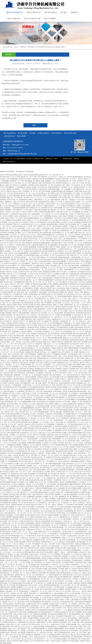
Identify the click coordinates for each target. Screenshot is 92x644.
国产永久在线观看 (56, 369)
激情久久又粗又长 (49, 340)
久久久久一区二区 (41, 338)
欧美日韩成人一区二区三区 (60, 546)
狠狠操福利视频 (84, 618)
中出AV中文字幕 (8, 542)
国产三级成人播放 (83, 358)
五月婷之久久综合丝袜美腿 (83, 480)
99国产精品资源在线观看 (56, 292)
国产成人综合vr (9, 282)
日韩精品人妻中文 (43, 377)
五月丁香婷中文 (74, 362)
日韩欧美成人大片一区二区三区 (29, 216)
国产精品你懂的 (25, 606)
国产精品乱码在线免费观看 (79, 228)
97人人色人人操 (83, 422)
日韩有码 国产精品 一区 (28, 397)
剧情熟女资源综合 (46, 305)
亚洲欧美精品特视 (64, 257)
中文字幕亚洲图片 (28, 288)
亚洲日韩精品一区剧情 (60, 391)
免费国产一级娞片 (59, 552)
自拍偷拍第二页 (7, 527)
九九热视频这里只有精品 (23, 187)
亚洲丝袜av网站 (45, 618)
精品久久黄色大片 (11, 284)
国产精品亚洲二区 (26, 414)
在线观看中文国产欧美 (36, 362)
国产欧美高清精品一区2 (14, 404)
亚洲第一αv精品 (64, 600)
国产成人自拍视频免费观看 (68, 482)
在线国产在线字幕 (57, 342)
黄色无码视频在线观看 (55, 338)
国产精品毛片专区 (45, 274)
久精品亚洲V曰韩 (37, 179)
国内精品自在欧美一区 (38, 457)
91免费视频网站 (13, 461)
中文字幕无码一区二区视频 (43, 583)
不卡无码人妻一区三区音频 (12, 317)
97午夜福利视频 (16, 385)
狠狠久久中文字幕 (56, 202)
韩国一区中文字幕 (62, 486)
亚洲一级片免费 (57, 385)
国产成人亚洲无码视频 (71, 259)
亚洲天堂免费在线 (21, 327)
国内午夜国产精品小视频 (69, 449)
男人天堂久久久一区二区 (36, 451)
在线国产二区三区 (57, 453)
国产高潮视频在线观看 (77, 445)
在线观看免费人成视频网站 (12, 375)
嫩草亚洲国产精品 (76, 233)
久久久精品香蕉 (51, 484)
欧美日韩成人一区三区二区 (71, 381)
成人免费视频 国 (48, 631)
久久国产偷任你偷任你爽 (23, 459)
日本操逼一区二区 (67, 187)
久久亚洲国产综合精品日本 (60, 274)
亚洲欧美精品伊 (50, 486)
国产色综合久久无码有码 (76, 397)
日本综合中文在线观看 (14, 453)
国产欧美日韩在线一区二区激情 (29, 589)
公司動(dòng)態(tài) (43, 133)
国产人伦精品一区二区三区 (80, 195)
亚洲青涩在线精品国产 (60, 622)
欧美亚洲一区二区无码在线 (75, 468)
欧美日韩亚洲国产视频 (9, 224)
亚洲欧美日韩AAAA (33, 633)
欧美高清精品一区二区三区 (61, 233)
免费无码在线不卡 (47, 542)
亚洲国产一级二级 (66, 247)
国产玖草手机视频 (44, 191)
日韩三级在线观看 (73, 266)
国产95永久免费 (20, 241)
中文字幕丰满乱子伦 (21, 451)
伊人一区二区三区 (12, 350)
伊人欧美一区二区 (28, 375)
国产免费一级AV (47, 620)
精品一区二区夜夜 (67, 350)
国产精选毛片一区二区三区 (51, 602)
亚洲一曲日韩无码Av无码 (18, 556)
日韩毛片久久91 (82, 181)
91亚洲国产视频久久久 (72, 589)
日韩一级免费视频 (46, 216)
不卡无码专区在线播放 (45, 430)
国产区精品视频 (14, 195)
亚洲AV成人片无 (85, 439)
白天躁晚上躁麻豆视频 (80, 410)
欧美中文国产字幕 (26, 476)
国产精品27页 (36, 455)
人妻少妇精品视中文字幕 (38, 600)
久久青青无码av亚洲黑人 (77, 558)
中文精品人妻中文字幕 (9, 420)
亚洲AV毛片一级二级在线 (44, 301)
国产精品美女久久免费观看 (18, 185)
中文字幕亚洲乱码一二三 (40, 575)
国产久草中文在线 (16, 344)
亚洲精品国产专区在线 (30, 249)
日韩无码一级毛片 (28, 311)
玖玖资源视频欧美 (81, 400)
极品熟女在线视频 (26, 195)
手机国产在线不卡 (55, 604)
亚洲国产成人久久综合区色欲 (56, 288)
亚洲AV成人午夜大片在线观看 (41, 263)
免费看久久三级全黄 (61, 389)
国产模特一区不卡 (21, 233)
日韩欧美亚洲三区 (9, 598)
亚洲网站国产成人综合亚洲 (27, 622)
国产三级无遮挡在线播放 (38, 470)
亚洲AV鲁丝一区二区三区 (10, 389)
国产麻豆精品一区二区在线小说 (71, 554)
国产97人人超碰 (82, 224)
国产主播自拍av (68, 453)
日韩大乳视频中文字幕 (53, 241)
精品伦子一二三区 (54, 206)
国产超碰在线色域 (62, 327)
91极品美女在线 (85, 620)
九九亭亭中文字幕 (45, 527)
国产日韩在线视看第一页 (59, 397)
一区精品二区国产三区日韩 (15, 480)
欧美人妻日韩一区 (84, 501)
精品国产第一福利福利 (51, 321)
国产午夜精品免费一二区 (36, 214)
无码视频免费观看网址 (28, 408)
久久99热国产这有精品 (7, 441)
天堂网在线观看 (5, 538)
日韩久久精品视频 (59, 488)
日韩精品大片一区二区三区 (39, 591)
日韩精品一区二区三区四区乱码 (22, 540)
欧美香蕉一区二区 (25, 455)
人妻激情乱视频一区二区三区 (80, 257)
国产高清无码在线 (33, 395)
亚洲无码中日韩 (35, 313)
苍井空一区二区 (53, 282)
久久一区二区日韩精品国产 (55, 420)
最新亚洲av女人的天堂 (53, 529)
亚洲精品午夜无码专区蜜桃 (67, 224)
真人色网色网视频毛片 (77, 367)
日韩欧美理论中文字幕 (15, 612)
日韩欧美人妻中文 (31, 610)
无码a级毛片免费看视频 (26, 307)
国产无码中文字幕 (36, 272)
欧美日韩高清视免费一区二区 (72, 540)
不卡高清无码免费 (33, 268)
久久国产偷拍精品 (58, 253)
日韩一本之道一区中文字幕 (72, 385)
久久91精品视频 (13, 637)
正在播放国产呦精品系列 (16, 358)
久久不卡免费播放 (71, 237)
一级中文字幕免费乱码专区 (62, 633)
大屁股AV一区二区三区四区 (50, 455)
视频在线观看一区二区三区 (76, 548)
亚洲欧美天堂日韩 (17, 474)
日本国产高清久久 (49, 379)
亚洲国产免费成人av (55, 404)
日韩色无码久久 (46, 385)
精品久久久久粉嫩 (77, 457)
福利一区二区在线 (51, 231)
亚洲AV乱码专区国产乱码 (47, 183)
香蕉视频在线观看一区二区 (21, 517)
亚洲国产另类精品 (56, 466)
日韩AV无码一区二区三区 (59, 618)
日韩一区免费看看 (30, 292)
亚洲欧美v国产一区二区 (37, 509)
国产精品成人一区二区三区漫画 (53, 416)
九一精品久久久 (62, 177)
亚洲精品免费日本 (43, 358)
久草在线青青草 (84, 631)
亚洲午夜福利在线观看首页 (46, 235)
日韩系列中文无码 (24, 272)
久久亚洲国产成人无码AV (45, 587)
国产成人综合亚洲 (69, 208)
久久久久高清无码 (59, 542)
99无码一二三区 (72, 373)
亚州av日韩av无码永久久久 (43, 519)
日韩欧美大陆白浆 (54, 577)
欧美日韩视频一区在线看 (56, 569)
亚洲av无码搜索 (39, 486)
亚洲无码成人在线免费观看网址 (51, 538)
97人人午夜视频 (13, 286)
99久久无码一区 (86, 338)
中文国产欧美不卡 (32, 278)
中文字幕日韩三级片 (60, 336)
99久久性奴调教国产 (24, 263)
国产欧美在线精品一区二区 (14, 247)
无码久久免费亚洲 (32, 573)
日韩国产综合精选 (51, 387)
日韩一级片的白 (16, 342)
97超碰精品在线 (25, 231)
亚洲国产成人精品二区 (21, 478)
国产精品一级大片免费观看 (43, 303)
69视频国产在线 (56, 352)
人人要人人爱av (67, 298)
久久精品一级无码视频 (21, 554)
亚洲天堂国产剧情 (81, 562)
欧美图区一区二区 (11, 251)
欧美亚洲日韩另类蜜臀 (70, 329)
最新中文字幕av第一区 (9, 569)
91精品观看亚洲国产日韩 (39, 245)
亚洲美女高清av (42, 577)
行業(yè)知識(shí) (13, 19)
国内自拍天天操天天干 (34, 556)
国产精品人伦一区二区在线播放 (67, 268)
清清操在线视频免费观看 (33, 558)
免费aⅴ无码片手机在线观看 (44, 552)
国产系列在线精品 (37, 350)
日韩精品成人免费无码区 (69, 418)
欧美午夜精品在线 (40, 532)
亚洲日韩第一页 (34, 593)
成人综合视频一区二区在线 (61, 303)
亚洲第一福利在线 (40, 288)
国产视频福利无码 (66, 577)
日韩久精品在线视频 (27, 303)
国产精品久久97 (31, 391)
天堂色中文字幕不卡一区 (20, 321)
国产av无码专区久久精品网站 (41, 596)
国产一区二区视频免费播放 (23, 402)
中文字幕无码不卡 (80, 214)
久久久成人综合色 (14, 222)
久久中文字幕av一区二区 (47, 422)
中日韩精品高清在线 (28, 338)
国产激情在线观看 (20, 290)
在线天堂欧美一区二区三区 (36, 367)
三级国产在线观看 (26, 266)
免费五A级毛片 (30, 488)
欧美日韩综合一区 (35, 239)
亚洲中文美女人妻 (51, 367)
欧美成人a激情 (16, 348)
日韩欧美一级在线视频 (82, 235)
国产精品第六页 (14, 369)
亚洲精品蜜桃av (77, 507)
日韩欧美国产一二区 (77, 565)
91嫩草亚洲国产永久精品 (44, 622)
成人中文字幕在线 (79, 503)
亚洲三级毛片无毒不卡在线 (78, 626)
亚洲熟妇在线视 (57, 329)
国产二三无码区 (58, 270)
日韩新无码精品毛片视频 (59, 433)
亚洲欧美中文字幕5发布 (51, 476)
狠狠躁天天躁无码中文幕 (76, 610)
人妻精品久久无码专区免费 (61, 301)
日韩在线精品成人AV (19, 439)
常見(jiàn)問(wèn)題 (32, 19)
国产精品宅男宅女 (6, 532)
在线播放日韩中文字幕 (42, 369)
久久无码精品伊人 (42, 503)
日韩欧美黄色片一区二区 (41, 200)
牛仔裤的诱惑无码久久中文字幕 (66, 181)
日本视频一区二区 (48, 497)
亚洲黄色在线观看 (17, 505)
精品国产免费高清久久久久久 (66, 567)
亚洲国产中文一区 (22, 620)
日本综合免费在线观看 (69, 404)
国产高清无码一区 (65, 220)
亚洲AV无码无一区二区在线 (14, 218)
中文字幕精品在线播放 (59, 639)
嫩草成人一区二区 (32, 280)
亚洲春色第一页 (14, 181)
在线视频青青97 (27, 490)
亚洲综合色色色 (56, 641)
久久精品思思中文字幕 (60, 430)
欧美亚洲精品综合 (8, 406)
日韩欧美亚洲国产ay (54, 187)
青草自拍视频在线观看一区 (32, 218)
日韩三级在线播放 (36, 410)
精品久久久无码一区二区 (56, 591)
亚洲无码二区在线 (82, 231)
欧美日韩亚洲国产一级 (11, 307)
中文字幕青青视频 (41, 474)
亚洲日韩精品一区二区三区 (38, 534)
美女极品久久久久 (36, 340)
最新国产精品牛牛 (72, 414)
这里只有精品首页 (20, 373)
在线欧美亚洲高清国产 (62, 445)
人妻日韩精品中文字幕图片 (79, 600)
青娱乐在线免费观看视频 (27, 389)
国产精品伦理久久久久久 (8, 177)
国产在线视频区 (33, 422)
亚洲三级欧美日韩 (36, 251)
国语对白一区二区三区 (12, 346)
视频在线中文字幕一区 (36, 321)
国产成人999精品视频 (62, 340)
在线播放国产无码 (62, 362)
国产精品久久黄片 (26, 494)
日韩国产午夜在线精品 (33, 542)
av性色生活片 (80, 346)
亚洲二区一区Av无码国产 (69, 604)
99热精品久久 (12, 509)
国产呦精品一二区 (18, 189)
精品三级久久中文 (50, 441)
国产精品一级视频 (74, 620)
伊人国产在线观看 (69, 447)
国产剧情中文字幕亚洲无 (25, 486)
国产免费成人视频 (38, 181)
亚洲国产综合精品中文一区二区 (29, 276)
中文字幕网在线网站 (68, 562)
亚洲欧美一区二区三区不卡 (15, 377)
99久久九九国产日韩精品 (48, 276)
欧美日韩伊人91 (83, 278)
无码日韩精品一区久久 (26, 637)
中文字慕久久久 (7, 270)
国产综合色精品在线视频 (8, 596)
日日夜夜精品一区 (61, 424)
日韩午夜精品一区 (46, 255)
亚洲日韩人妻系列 (26, 332)
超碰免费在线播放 (52, 224)
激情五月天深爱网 (58, 589)
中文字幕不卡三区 (60, 218)
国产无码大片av (79, 511)
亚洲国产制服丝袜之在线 (49, 356)
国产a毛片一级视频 (23, 284)
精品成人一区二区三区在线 (36, 296)
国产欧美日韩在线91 (77, 319)
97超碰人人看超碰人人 (11, 276)
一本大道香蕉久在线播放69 (41, 332)
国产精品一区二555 (19, 573)
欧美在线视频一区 (11, 507)
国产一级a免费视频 (50, 371)
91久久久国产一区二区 (14, 334)
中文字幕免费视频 (66, 332)
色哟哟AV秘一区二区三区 (23, 575)
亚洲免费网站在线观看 (77, 461)
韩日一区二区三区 (8, 228)
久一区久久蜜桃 (85, 426)
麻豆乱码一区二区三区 (38, 418)
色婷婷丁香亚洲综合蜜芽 (13, 430)
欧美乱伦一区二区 (25, 193)
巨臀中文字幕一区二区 (53, 418)
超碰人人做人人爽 (23, 509)
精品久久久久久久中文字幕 (72, 338)
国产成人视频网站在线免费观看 (57, 284)
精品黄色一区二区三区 (13, 365)
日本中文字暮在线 (50, 513)
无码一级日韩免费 (80, 453)
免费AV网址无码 (34, 259)
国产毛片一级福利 (10, 593)
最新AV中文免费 (58, 443)
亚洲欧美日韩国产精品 (26, 521)
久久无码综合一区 (83, 482)
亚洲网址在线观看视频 (59, 596)
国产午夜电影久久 (6, 294)
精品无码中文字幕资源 (61, 360)
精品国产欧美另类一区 (79, 317)
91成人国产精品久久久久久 (66, 346)
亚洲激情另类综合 (86, 437)
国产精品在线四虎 (46, 259)
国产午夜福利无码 (54, 474)
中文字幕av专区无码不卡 (17, 280)
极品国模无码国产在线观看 (65, 451)
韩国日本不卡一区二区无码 (79, 255)
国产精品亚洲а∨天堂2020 (78, 476)
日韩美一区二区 (57, 311)
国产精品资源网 (19, 336)
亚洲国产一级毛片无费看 (28, 581)
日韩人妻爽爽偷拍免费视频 (47, 249)
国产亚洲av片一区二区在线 (72, 509)
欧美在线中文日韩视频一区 (51, 449)
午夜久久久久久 (86, 593)
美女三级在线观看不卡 (44, 565)
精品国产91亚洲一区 (12, 301)
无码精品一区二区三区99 (12, 261)
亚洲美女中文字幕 (53, 571)
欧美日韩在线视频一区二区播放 (70, 193)
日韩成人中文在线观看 (63, 560)
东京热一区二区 (79, 350)
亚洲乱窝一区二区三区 (20, 571)
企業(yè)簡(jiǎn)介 (34, 12)
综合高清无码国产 (20, 325)
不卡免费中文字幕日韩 (81, 538)
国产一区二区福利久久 (9, 511)
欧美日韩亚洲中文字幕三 (42, 641)
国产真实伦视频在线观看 (64, 410)
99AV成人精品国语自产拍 (10, 206)
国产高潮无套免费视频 (20, 270)
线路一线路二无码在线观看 (14, 447)
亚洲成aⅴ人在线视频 (69, 369)
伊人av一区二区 (57, 519)
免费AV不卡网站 (55, 247)
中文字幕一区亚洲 (55, 544)
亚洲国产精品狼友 (33, 618)
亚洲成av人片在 (28, 641)
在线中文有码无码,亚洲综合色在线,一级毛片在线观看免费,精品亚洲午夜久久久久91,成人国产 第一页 (32, 175)
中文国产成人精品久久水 (48, 567)
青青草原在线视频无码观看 (44, 488)
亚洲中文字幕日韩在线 (53, 562)
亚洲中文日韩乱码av (72, 288)
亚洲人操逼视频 (5, 208)
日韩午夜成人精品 (19, 604)
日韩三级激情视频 (12, 179)
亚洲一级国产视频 (74, 389)
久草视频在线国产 (77, 560)
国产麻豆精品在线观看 (12, 414)
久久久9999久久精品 (59, 468)
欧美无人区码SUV (75, 261)
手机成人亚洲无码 (64, 461)
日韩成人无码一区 (11, 624)
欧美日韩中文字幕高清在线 (30, 468)
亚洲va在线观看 (70, 628)
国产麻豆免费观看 (76, 525)
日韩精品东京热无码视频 (13, 220)
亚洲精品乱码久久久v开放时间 (69, 517)
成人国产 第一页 (80, 406)
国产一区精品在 (50, 560)
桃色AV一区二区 (68, 538)
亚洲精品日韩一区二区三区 (65, 472)
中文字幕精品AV (74, 393)
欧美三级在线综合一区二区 (71, 464)
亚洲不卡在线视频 (29, 474)
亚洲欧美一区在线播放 (20, 527)
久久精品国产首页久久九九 (73, 587)
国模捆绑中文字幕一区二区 (42, 540)
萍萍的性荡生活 (19, 610)
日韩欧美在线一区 (52, 400)
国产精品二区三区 (38, 346)
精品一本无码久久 (74, 579)
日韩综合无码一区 (51, 346)
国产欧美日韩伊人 (24, 600)
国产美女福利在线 (54, 334)
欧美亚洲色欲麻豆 (29, 437)
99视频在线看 (68, 342)
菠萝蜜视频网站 (76, 550)
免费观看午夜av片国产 (44, 354)
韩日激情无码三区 (47, 208)
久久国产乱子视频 (51, 309)
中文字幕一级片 (31, 226)
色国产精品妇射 (27, 243)
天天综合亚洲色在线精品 (75, 424)
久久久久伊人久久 (6, 204)
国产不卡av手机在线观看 (72, 593)
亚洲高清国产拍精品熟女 (67, 470)
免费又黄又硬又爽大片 (75, 379)
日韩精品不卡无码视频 (9, 298)
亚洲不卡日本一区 (12, 200)
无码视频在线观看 (63, 484)
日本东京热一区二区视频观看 (45, 424)
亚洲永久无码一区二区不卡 (18, 472)
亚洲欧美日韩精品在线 (38, 400)
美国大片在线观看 (38, 441)
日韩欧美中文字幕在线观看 (70, 641)
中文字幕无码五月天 (19, 315)
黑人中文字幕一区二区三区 (20, 534)
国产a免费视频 (10, 459)
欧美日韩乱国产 (28, 583)
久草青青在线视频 (57, 263)
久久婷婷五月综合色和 (57, 358)
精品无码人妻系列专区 (62, 228)
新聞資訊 (74, 12)
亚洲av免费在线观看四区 (72, 348)
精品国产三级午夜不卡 (57, 402)
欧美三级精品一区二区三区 (50, 525)
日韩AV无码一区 (39, 461)
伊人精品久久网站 (54, 492)
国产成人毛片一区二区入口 (78, 371)
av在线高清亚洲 (22, 309)
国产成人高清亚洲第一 (81, 408)
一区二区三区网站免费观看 (17, 466)
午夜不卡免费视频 (26, 181)
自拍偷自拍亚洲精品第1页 (47, 212)
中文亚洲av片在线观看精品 (26, 523)
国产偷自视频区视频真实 (75, 177)
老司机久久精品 (65, 476)
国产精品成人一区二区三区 (52, 350)
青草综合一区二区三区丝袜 (61, 565)
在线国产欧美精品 (53, 600)
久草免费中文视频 (33, 185)
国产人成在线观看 (33, 290)
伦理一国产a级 (62, 266)
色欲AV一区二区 (53, 517)
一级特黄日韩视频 (72, 552)
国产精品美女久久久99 (12, 581)
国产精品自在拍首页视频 (38, 284)
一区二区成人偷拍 (70, 420)
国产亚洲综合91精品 (78, 197)
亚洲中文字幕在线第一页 (63, 179)
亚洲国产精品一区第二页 (43, 307)
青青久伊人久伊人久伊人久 (23, 626)
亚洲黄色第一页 (64, 525)
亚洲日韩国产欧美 (15, 468)
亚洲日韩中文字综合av (44, 319)
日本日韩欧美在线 (67, 241)
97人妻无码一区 (14, 235)
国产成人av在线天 (15, 393)
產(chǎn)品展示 (51, 12)
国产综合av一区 (45, 352)
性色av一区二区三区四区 (79, 633)
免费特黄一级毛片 (6, 641)
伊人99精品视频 (20, 228)
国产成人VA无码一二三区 (23, 441)
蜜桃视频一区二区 (40, 635)
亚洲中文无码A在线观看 (53, 494)
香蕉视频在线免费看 (49, 272)
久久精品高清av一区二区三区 (31, 385)
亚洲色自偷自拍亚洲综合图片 (78, 391)
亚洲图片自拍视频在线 (68, 206)
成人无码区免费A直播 (56, 377)
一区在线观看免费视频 (18, 208)
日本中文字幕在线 (12, 193)
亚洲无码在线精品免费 (80, 334)
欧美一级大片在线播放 (22, 546)
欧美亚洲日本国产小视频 (73, 253)
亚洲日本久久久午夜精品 (17, 381)
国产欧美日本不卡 (63, 478)
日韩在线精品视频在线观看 (39, 492)
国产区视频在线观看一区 (76, 430)
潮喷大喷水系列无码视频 (8, 340)
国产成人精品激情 (56, 412)
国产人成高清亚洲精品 (46, 278)
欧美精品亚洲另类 (72, 218)
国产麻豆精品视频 (19, 542)
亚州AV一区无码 (60, 536)
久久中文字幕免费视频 (50, 197)
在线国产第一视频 (41, 344)
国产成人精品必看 (73, 344)
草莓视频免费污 (53, 245)
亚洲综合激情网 (54, 575)
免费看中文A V (22, 416)
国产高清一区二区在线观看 (14, 255)
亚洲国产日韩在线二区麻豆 (11, 383)
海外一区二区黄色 (23, 251)
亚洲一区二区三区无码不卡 (44, 336)
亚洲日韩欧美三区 (22, 177)
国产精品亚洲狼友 (34, 270)
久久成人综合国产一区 (51, 204)
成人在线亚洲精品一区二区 (66, 231)
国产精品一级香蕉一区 (72, 402)
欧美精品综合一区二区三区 (29, 433)
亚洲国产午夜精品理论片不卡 (45, 523)
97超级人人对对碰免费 (83, 206)
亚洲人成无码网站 (52, 470)
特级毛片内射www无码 (14, 191)
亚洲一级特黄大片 (38, 494)
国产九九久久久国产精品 (13, 288)
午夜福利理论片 (72, 422)
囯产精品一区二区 (21, 183)
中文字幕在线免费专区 (37, 560)
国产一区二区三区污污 (12, 408)
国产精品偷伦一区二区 (16, 503)
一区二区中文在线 (70, 527)
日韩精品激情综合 (51, 626)
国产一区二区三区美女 (54, 408)
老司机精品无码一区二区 (75, 596)
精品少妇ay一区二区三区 (34, 197)
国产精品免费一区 (83, 542)
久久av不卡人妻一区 (30, 587)
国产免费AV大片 (65, 515)
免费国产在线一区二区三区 (38, 482)
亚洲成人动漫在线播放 (47, 548)
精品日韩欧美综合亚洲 (78, 459)
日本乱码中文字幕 (11, 560)
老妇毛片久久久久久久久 (28, 235)
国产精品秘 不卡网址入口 (28, 222)
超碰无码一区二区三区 (49, 177)
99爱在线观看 (58, 208)
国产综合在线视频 (20, 387)
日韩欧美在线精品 (83, 571)
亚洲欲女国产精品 (59, 278)
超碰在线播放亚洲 (65, 383)
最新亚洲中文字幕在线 (43, 397)
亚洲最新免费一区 (49, 426)
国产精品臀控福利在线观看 (46, 610)
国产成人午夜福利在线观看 (50, 515)
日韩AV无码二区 (38, 513)
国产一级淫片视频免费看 (51, 606)
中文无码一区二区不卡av (38, 420)
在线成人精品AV (34, 554)
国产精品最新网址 (64, 637)
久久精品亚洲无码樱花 (9, 416)
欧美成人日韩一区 (18, 532)
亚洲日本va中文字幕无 (45, 325)
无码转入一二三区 (61, 610)
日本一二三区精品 (78, 616)
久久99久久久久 (75, 286)
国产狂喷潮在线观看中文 (39, 628)
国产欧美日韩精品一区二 (43, 428)
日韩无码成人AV (86, 307)
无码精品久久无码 (48, 445)
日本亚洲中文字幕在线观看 (75, 505)
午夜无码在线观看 (30, 377)
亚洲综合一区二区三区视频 (28, 323)
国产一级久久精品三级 (22, 410)
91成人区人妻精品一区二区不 (22, 544)
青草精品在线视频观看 (83, 208)
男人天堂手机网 (38, 476)
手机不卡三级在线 (58, 237)
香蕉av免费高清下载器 (63, 290)
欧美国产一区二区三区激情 (42, 447)
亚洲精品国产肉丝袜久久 (30, 453)
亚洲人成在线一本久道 (36, 585)
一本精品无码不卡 (55, 624)
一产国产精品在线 (43, 466)
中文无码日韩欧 (25, 457)
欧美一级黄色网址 (14, 332)
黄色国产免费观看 (17, 587)
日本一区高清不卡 (32, 315)
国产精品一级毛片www (72, 591)
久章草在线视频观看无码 (47, 290)
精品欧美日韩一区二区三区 (61, 319)
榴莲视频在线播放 (38, 371)
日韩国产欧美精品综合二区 (21, 418)
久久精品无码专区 (72, 536)
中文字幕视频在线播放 (15, 583)
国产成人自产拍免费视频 (67, 400)
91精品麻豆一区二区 (12, 591)
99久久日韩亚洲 (19, 449)
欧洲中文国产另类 (32, 202)
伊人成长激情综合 (45, 348)
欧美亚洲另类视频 (30, 189)
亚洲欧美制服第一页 (38, 231)
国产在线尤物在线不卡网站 (18, 618)
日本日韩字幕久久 (48, 598)
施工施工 (64, 12)
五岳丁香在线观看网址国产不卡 (60, 459)
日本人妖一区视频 (35, 620)
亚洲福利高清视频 (57, 191)
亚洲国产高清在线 (62, 579)
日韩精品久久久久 (63, 251)
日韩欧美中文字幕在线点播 (20, 362)
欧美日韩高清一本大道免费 (64, 581)
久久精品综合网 (42, 189)
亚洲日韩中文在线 (62, 212)
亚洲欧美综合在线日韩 (65, 309)
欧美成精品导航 (73, 284)
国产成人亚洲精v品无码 (60, 583)
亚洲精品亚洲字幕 (33, 327)
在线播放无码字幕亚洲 (32, 352)
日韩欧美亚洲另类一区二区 (46, 581)
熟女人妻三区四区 (22, 239)
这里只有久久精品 (67, 635)
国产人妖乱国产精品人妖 (60, 428)
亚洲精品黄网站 (71, 542)
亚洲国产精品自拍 (57, 348)
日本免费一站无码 (50, 472)
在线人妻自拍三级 (11, 400)
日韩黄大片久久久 (55, 298)
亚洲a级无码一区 (40, 562)
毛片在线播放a (57, 226)
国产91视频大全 (9, 608)
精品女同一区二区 (11, 329)
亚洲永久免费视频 (77, 383)
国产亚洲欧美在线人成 (46, 294)
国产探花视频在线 (23, 560)
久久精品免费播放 (58, 593)
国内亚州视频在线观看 (65, 296)
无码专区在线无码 (79, 187)
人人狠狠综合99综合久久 (64, 249)
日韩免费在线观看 (18, 379)
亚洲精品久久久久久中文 (27, 301)
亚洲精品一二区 (50, 181)
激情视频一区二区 (83, 237)
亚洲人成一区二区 (44, 433)
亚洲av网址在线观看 (40, 210)
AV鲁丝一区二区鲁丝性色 (81, 309)
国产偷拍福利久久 (57, 521)
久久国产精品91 (28, 210)
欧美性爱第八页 (64, 282)
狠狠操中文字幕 (30, 424)
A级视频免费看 (85, 266)
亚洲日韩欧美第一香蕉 (57, 200)
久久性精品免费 (72, 354)
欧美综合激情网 (53, 195)
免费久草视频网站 (6, 210)
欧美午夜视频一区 (15, 311)
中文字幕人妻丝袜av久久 (22, 492)
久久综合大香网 (9, 290)
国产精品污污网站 (61, 548)
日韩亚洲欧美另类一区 (41, 298)
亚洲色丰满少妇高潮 (23, 598)
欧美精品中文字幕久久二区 (37, 571)
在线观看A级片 (42, 334)
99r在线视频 (4, 503)
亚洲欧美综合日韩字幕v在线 (34, 480)
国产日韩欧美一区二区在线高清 (12, 437)
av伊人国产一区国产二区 (12, 397)
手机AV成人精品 (15, 237)
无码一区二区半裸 (9, 422)
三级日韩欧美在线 (8, 387)
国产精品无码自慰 (22, 422)
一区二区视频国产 (66, 189)
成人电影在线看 (31, 577)
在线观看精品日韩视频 (14, 445)
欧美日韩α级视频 (66, 507)
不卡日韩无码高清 (30, 536)
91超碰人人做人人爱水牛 (13, 212)
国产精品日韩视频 (61, 426)
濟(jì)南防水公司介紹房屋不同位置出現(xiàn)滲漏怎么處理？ (47, 47)
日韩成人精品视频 (38, 626)
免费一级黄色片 (85, 292)
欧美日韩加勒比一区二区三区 (43, 237)
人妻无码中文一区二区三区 (62, 317)
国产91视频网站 (77, 612)
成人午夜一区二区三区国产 (12, 639)
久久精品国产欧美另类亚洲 (18, 214)
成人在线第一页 (86, 212)
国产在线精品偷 (82, 585)
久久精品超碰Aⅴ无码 (47, 228)
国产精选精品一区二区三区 (57, 210)
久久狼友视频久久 (53, 534)
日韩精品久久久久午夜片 (19, 395)
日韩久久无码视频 (46, 395)
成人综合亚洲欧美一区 (12, 266)
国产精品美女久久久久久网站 (49, 220)
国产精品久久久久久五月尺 (43, 311)
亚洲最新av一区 (27, 445)
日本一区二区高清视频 (9, 486)
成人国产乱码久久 (28, 639)
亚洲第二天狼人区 (69, 311)
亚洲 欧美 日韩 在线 (46, 633)
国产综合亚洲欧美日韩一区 (33, 379)
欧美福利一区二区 (47, 313)
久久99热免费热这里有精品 (36, 387)
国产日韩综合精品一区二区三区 (38, 624)
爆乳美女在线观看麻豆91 (60, 261)
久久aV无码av (55, 332)
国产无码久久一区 (51, 296)
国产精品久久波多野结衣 (54, 550)
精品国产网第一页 (16, 519)
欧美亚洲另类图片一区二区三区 (81, 290)
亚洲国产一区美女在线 (33, 381)
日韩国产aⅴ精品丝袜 (82, 447)
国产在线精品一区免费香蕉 (52, 480)
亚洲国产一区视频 (68, 226)
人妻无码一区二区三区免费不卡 (35, 484)
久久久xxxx (6, 344)
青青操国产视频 (7, 614)
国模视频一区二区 (31, 406)
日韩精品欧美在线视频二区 (62, 556)
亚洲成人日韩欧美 (47, 558)
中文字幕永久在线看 (29, 342)
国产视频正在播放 (15, 501)
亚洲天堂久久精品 (84, 604)
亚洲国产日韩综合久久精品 (9, 272)
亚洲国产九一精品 (17, 249)
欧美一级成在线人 (21, 268)
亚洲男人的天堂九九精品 (32, 356)
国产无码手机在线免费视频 (74, 280)
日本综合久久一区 (18, 558)
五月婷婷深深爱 (33, 527)
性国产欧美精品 (26, 365)
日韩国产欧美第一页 (24, 569)
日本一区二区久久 (78, 332)
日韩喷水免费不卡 (79, 241)
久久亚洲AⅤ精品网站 (18, 484)
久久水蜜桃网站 (20, 391)
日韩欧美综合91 (51, 478)
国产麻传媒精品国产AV (46, 612)
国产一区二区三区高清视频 (15, 352)
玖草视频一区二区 (54, 507)
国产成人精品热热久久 (26, 461)
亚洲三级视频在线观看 (30, 612)
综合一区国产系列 (65, 195)
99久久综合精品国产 (61, 393)
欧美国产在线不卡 (11, 470)
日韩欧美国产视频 (81, 470)
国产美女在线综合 (27, 237)
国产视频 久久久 (47, 253)
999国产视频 (78, 191)
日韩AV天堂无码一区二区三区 (73, 243)
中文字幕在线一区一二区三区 (64, 235)
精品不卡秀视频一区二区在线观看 (74, 216)
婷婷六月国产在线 (30, 358)
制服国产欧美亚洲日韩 (53, 457)
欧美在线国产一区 (36, 606)
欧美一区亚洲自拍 (38, 414)
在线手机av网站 (30, 336)
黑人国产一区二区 (85, 536)
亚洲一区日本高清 (19, 202)
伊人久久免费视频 (74, 212)
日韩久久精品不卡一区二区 (30, 220)
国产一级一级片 (37, 365)
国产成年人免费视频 (24, 400)
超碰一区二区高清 (71, 569)
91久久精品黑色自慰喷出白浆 (51, 501)
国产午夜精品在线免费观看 (38, 614)
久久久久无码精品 (74, 387)
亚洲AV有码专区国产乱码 (40, 402)
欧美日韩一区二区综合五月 (78, 276)
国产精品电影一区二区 (66, 245)
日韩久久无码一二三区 (78, 303)
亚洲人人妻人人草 (59, 239)
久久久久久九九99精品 (9, 443)
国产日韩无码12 (13, 521)
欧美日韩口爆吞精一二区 (43, 329)
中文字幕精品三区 (51, 461)
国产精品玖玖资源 (34, 305)
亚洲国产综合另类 (25, 179)
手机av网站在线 (17, 210)
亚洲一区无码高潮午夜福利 (43, 261)
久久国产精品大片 (78, 315)
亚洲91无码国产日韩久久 (21, 614)
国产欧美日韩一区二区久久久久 (43, 360)
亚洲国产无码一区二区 (44, 226)
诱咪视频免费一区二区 (59, 439)
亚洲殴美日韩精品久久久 (63, 183)
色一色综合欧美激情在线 (17, 226)
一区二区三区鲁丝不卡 (79, 321)
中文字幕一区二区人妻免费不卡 (51, 381)
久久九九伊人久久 (63, 276)
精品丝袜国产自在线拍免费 (62, 325)
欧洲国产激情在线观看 (11, 589)
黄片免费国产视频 (79, 365)
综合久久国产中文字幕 (81, 472)
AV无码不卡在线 (33, 274)
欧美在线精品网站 (86, 393)
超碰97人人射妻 (58, 305)
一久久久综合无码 (17, 552)
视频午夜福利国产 (75, 484)
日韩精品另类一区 (70, 358)
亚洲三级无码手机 (33, 233)
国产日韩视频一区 (36, 598)
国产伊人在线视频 (43, 604)
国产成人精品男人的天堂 (33, 515)
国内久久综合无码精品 (7, 241)
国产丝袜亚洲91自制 (66, 575)
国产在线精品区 (68, 191)
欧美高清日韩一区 (73, 439)
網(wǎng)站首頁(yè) (15, 12)
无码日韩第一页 (74, 437)
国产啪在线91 (4, 214)
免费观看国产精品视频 (34, 497)
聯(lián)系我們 (50, 19)
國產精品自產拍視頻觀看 (30, 317)
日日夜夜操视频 (81, 416)
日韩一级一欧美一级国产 (39, 383)
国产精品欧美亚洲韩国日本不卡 (58, 614)
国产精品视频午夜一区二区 (78, 251)
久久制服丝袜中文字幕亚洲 (76, 272)
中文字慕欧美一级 (20, 197)
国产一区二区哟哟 (26, 346)
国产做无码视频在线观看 (74, 488)
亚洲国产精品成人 (85, 641)
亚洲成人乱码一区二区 (9, 523)
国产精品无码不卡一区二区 (43, 639)
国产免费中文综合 (53, 193)
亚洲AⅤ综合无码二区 (41, 637)
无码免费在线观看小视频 (27, 206)
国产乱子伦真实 (62, 272)
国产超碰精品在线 (14, 476)
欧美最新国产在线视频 (41, 375)
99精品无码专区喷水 (68, 544)
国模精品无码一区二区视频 (17, 631)
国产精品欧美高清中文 (67, 602)
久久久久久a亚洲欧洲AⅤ (39, 193)
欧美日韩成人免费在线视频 (82, 523)
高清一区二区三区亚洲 (59, 395)
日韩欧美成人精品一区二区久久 (73, 412)
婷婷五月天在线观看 (39, 435)
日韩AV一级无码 (77, 179)
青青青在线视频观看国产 (46, 280)
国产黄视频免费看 (77, 637)
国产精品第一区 (80, 628)
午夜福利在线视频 (66, 334)
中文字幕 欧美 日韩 (84, 239)
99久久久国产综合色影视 (81, 575)
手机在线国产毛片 (16, 360)
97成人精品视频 (14, 231)
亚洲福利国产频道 (43, 247)
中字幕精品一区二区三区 (30, 191)
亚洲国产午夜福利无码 (77, 478)
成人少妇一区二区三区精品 (20, 525)
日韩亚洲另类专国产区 (73, 375)
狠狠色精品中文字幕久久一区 (35, 529)
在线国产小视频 (19, 319)
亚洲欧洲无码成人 (72, 239)
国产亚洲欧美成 (19, 292)
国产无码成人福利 (84, 639)
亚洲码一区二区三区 (27, 261)
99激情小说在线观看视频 (63, 315)
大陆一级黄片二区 (67, 185)
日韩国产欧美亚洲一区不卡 (78, 546)
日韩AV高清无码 (57, 608)
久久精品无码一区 (6, 428)
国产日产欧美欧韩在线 (35, 416)
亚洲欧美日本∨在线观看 (11, 457)
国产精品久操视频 (80, 635)
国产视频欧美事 (25, 383)
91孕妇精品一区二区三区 (20, 204)
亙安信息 (76, 159)
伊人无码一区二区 (41, 282)
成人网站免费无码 (28, 519)
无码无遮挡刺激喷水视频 (31, 255)
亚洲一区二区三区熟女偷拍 (20, 567)
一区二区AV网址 (63, 367)
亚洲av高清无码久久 (49, 410)
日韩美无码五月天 (23, 470)
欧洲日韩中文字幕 (33, 548)
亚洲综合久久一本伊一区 (71, 521)
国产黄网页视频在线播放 (54, 464)
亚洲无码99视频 (8, 604)
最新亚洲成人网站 (30, 319)
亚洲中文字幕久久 (61, 379)
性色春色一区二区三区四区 (83, 185)
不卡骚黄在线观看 (78, 534)
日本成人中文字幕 (77, 556)
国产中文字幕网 (32, 325)
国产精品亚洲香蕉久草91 (77, 614)
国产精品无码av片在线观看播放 (63, 511)
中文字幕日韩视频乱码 (55, 323)
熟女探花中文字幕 (23, 602)
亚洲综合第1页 (60, 280)
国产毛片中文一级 (72, 278)
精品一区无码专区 (14, 354)
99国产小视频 (7, 579)
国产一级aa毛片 (19, 424)
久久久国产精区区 (20, 608)
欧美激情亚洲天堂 (66, 534)
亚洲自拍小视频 (12, 305)
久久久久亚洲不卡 (9, 245)
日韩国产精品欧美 (29, 428)
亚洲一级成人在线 (49, 616)
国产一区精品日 (70, 200)
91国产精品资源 (33, 183)
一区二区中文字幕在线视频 (36, 257)
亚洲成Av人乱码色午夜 (39, 187)
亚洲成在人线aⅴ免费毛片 (48, 327)
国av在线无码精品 (54, 222)
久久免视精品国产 (48, 218)
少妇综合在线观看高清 (19, 579)
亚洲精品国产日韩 (82, 527)
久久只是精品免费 (33, 608)
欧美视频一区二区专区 (20, 367)
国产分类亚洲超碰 (23, 420)
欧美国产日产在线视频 (62, 598)
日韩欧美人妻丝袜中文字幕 (63, 612)
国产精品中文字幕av (50, 490)
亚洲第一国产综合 (74, 307)
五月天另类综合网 (51, 257)
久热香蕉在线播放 (53, 482)
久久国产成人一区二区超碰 (78, 490)
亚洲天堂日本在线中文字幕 (46, 536)
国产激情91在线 (53, 383)
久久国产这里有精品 (23, 340)
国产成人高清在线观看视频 (36, 309)
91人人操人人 (29, 532)
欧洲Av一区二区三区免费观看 (57, 344)
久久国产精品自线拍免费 (69, 494)
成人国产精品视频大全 (14, 338)
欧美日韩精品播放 (54, 189)
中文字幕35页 (11, 565)
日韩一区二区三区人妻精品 (78, 598)
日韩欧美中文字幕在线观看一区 (55, 414)
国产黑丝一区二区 (38, 499)
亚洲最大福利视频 (6, 313)
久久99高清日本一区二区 (24, 435)
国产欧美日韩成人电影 (75, 356)
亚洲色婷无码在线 (12, 323)
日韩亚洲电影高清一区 (46, 317)
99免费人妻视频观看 (30, 247)
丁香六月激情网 (79, 451)
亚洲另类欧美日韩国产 (40, 195)
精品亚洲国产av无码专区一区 (80, 325)
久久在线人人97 (76, 573)
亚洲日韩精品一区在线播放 (35, 373)
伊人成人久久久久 (57, 447)
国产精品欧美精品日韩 (79, 220)
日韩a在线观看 (58, 313)
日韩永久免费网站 (50, 499)
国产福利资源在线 (46, 233)
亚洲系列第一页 (45, 185)
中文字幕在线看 (34, 567)
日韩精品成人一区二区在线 (72, 323)
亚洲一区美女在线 (74, 622)
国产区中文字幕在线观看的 (83, 608)
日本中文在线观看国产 (7, 187)
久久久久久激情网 (40, 224)
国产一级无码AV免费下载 (60, 307)
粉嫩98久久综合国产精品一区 (21, 426)
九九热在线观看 (19, 515)
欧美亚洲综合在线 (68, 406)
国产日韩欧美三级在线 (80, 474)
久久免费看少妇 (17, 294)
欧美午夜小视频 (17, 641)
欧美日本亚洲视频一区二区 (36, 464)
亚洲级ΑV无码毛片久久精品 (40, 286)
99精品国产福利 (50, 451)
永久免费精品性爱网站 (54, 635)
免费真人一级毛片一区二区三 (59, 286)
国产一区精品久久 (25, 286)
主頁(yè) (16, 47)
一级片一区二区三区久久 (25, 298)
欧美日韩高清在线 (8, 451)
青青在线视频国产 (49, 179)
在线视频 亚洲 (28, 447)
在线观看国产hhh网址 (26, 200)
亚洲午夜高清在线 (37, 426)
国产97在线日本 (23, 624)
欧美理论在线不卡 (29, 503)
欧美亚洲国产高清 (44, 202)
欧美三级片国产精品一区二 (24, 412)
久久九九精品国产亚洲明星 (44, 437)
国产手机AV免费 (68, 466)
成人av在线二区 (61, 422)
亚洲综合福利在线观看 (63, 573)
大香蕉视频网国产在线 (61, 437)
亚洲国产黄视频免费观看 (56, 628)
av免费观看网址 (72, 395)
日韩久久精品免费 (51, 266)
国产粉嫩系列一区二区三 (40, 544)
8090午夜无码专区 (67, 408)
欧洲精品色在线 (74, 274)
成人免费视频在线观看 (71, 377)
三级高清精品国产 (32, 439)
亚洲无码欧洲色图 (57, 527)
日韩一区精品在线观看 (75, 336)
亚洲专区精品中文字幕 (23, 245)
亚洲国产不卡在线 (20, 497)
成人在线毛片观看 (22, 259)
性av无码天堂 (37, 445)
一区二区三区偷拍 (46, 270)
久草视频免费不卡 (63, 626)
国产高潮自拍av (73, 618)
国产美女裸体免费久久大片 (40, 459)
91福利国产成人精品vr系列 (26, 329)
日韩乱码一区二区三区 (52, 214)
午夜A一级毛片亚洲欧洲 (35, 472)
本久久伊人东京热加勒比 (76, 486)
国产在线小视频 (27, 360)
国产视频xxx (83, 377)
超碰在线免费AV (9, 575)
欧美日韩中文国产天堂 (20, 548)
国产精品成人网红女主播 (83, 311)
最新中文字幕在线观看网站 (21, 313)
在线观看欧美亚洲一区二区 (64, 523)
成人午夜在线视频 (46, 511)
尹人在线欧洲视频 (38, 266)
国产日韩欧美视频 (40, 550)
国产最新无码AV (43, 222)
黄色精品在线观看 (43, 406)
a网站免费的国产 (69, 270)
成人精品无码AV (47, 556)
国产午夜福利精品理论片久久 (14, 536)
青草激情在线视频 (37, 616)
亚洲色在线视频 (62, 387)
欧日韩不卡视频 (41, 408)
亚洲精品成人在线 (52, 435)
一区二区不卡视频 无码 (26, 562)
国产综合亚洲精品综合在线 (17, 529)
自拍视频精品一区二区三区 (15, 488)
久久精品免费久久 (63, 371)
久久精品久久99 (47, 443)
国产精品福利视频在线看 (52, 585)
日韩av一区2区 (62, 356)
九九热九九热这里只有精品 (64, 365)
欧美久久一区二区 (44, 505)
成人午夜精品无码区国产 (19, 257)
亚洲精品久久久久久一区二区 (35, 241)
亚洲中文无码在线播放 (30, 294)
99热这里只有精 (83, 329)
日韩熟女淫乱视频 (6, 315)
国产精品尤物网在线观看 (8, 482)
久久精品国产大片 (66, 503)
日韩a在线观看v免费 (13, 433)
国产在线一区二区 (54, 503)
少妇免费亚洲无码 (57, 243)
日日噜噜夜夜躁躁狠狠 (7, 546)
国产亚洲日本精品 (47, 239)
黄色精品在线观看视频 (24, 596)
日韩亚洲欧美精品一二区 (12, 513)
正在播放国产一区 (49, 365)
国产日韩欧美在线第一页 (82, 529)
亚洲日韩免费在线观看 (24, 371)
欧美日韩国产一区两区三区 (20, 538)
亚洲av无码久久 (74, 428)
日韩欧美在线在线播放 (76, 499)
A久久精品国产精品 (45, 439)
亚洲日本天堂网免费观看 (42, 521)
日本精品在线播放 (25, 350)
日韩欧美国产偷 (78, 247)
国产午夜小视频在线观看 (44, 391)
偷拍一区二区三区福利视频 (11, 303)
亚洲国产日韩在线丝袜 (76, 327)
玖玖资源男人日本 (22, 482)
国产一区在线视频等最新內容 (70, 492)
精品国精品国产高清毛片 (8, 309)
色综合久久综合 (57, 216)
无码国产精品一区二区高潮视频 (66, 513)
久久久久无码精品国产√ (54, 532)
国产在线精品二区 (67, 352)
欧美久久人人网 (78, 298)
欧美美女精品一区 (68, 532)
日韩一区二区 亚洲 (78, 183)
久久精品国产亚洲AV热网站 (72, 202)
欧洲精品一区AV (32, 466)
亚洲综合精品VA (24, 591)
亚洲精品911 (9, 202)
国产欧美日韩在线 (12, 616)
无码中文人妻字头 (45, 608)
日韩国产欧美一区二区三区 (73, 305)
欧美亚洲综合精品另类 (83, 313)
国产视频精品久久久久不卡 (78, 497)
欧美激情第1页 (66, 457)
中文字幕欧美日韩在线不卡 (9, 622)
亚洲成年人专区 (25, 628)
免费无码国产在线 (42, 404)
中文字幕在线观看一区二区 (46, 393)
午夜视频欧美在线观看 (59, 354)
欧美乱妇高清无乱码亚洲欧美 (9, 606)
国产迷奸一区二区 (49, 579)
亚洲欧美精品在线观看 (77, 340)
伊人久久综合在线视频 (83, 270)
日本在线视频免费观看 (21, 253)
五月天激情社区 (35, 511)
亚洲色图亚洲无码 (70, 416)
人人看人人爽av (20, 406)
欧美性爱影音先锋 (78, 189)
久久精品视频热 (42, 292)
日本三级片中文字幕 (67, 529)
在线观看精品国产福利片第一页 (24, 282)
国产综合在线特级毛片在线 (61, 255)
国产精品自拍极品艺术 (49, 251)
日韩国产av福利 (13, 216)
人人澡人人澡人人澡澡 (33, 228)
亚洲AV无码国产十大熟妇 (30, 212)
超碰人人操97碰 (13, 455)
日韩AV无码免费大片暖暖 (39, 569)
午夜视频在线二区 (65, 321)
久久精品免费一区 (8, 296)
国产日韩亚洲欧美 (28, 635)
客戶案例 (32, 133)
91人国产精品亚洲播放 (67, 204)
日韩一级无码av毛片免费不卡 (27, 507)
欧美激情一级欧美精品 (61, 558)
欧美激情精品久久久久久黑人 (12, 490)
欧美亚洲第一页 (42, 507)
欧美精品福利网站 (29, 552)
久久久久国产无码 (35, 177)
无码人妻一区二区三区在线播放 (17, 274)
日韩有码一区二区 (35, 538)
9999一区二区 (12, 602)
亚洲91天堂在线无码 (11, 263)
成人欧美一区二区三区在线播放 (71, 222)
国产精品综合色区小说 (29, 430)
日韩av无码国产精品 (64, 197)
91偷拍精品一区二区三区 (48, 268)
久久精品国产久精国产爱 (34, 631)
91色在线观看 (22, 443)
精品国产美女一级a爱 (67, 214)
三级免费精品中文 (35, 253)
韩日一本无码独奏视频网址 (54, 509)
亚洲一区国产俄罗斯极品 (28, 354)
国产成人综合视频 (9, 585)
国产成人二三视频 (23, 511)
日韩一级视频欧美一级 (62, 497)
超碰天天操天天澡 (15, 243)
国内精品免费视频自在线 (83, 544)
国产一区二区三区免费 (36, 204)
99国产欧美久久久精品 (29, 393)
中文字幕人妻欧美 (22, 593)
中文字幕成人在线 (28, 550)
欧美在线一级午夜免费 (18, 633)
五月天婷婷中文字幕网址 (69, 501)
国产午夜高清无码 (61, 373)
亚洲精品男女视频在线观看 (41, 243)
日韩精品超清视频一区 (60, 620)
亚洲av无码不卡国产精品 (77, 282)
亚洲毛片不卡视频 (42, 206)
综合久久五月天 (42, 323)
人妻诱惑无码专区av (17, 356)
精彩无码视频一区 (20, 296)
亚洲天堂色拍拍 (9, 391)
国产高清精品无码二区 (33, 208)
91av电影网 (67, 550)
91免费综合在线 (31, 604)
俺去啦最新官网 (58, 259)
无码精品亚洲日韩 (69, 313)
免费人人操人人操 (21, 464)
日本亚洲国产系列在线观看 (47, 573)
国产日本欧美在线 (46, 589)
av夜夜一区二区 (56, 540)
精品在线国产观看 (74, 441)
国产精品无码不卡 (74, 426)
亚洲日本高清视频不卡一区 (30, 348)
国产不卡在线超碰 (72, 631)
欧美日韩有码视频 (8, 325)
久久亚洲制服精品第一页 (35, 579)
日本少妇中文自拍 (56, 406)
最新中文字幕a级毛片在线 (39, 517)
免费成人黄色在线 (60, 631)
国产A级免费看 (79, 245)
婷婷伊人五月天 (5, 525)
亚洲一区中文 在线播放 (29, 334)
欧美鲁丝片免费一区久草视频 (31, 501)
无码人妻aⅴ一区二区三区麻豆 (74, 443)
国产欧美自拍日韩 (46, 468)
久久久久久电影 (86, 202)
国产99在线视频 (56, 185)
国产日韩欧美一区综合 (72, 292)
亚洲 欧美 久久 (46, 546)
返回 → (36, 125)
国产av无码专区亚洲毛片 (25, 224)
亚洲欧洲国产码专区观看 (17, 278)
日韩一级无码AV (68, 608)
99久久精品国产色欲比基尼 (68, 455)
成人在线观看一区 (59, 294)
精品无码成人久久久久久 (74, 294)
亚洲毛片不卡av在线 (29, 404)
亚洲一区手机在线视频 (69, 624)
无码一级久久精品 (15, 635)
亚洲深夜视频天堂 (45, 593)
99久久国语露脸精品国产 (42, 412)
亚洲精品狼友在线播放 (34, 443)
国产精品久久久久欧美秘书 (33, 449)
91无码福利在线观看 (6, 292)
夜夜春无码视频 (9, 497)
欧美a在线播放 (53, 637)
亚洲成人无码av (78, 296)
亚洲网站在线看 (7, 571)
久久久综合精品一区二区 (68, 585)
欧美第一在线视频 (9, 435)
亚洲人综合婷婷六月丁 (78, 515)
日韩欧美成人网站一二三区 (75, 210)
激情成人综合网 (23, 305)
